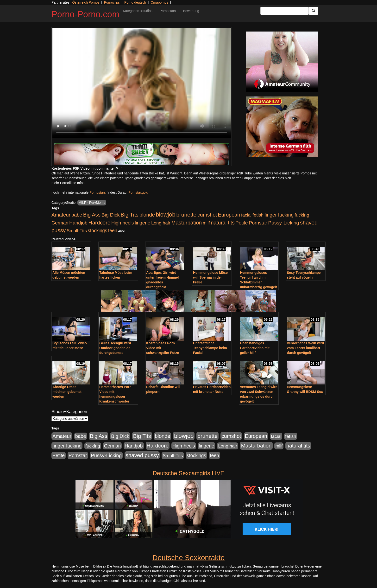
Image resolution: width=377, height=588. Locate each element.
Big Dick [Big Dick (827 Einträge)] (111, 215)
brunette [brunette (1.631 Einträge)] (186, 215)
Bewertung (191, 11)
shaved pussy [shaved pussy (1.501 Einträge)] (142, 455)
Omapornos (159, 2)
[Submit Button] (314, 11)
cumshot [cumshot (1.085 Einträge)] (207, 215)
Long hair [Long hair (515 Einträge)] (161, 223)
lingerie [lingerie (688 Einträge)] (142, 223)
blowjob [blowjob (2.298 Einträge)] (166, 214)
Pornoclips (112, 2)
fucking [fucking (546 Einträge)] (302, 215)
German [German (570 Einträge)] (60, 223)
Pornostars (168, 11)
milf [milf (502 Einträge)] (206, 223)
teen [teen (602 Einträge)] (113, 230)
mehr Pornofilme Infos (68, 183)
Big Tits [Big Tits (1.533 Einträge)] (130, 215)
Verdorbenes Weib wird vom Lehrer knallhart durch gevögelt (305, 348)
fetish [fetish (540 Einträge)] (258, 215)
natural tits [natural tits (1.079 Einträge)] (223, 223)
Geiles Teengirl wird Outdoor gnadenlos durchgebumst (115, 348)
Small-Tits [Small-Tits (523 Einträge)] (77, 231)
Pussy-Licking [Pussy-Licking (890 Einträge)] (284, 223)
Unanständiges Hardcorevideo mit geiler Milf (255, 348)
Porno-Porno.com (85, 14)
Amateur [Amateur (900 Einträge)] (61, 215)
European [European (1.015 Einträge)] (229, 215)
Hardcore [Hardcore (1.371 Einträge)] (99, 223)
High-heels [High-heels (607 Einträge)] (123, 223)
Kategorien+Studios (138, 11)
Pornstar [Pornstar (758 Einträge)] (258, 223)
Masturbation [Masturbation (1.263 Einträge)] (186, 223)
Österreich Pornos (86, 2)
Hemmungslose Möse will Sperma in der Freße (210, 277)
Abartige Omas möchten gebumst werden (67, 392)
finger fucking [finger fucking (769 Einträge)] (279, 215)
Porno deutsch (135, 2)
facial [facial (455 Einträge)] (246, 215)
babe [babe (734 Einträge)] (77, 215)
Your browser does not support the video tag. (142, 83)
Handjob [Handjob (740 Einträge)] (78, 223)
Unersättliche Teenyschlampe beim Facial (210, 348)
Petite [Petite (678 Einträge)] (242, 223)
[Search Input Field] (285, 11)
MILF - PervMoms (92, 203)
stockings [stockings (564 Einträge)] (97, 230)
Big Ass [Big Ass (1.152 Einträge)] (92, 215)
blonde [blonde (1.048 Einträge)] (147, 215)
